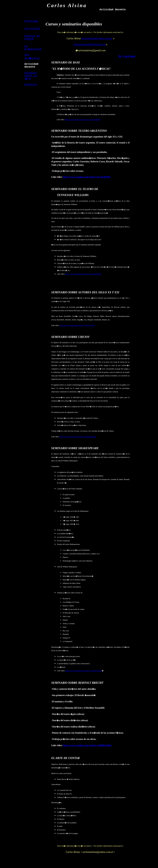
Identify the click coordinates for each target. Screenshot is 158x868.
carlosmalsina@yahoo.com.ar (97, 38)
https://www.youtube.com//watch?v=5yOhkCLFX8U (84, 671)
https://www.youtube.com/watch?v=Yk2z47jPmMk (83, 120)
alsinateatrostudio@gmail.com (89, 44)
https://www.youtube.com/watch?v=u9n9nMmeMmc (78, 437)
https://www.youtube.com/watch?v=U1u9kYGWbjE (83, 274)
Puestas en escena (32, 37)
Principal (31, 21)
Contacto (31, 85)
